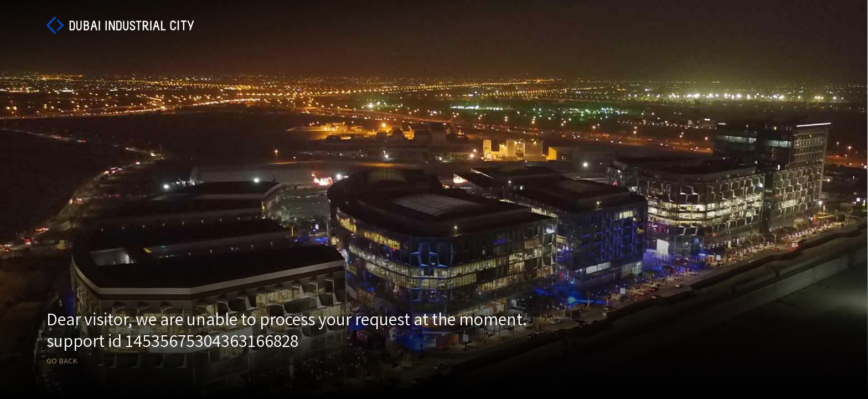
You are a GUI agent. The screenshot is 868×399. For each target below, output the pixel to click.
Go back (62, 361)
